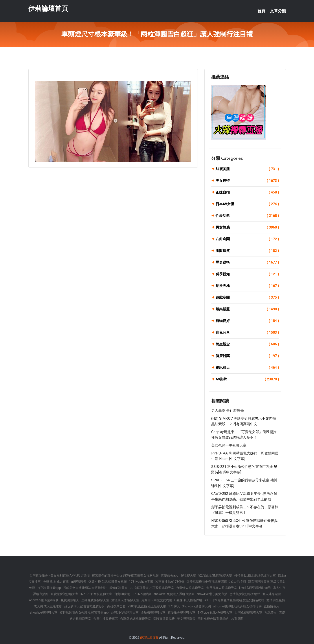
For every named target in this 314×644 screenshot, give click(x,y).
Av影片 (247, 379)
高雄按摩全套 (116, 606)
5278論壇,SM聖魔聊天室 (215, 575)
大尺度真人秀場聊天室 (222, 588)
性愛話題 (247, 216)
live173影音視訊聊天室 (96, 594)
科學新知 (247, 274)
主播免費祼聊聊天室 (95, 600)
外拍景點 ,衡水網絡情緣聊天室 (255, 575)
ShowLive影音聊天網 (196, 606)
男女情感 (247, 227)
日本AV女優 (247, 204)
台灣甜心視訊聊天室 (125, 612)
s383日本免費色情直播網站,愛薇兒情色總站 (234, 600)
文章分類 (278, 11)
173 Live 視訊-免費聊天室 (215, 612)
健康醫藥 (247, 356)
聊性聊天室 (188, 575)
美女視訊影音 (186, 619)
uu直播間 (237, 619)
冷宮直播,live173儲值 (170, 582)
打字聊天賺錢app (49, 588)
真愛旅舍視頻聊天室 (64, 594)
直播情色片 (272, 606)
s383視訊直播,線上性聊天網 (147, 606)
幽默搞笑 (247, 251)
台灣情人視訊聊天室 (190, 588)
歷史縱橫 (247, 262)
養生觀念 (247, 344)
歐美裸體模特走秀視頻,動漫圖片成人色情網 (216, 582)
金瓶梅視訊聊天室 (153, 612)
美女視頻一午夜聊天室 (229, 445)
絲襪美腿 (247, 169)
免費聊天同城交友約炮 (157, 600)
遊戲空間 (247, 298)
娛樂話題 (247, 309)
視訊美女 (271, 612)
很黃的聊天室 (118, 588)
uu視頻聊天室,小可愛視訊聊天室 (152, 588)
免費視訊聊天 (70, 600)
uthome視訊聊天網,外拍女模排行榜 (237, 606)
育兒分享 (247, 333)
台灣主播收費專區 (106, 619)
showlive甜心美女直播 (212, 594)
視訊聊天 (247, 368)
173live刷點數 (142, 594)
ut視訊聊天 (79, 582)
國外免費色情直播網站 (213, 619)
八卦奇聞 (247, 239)
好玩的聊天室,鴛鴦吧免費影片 (85, 606)
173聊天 (174, 606)
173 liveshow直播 (141, 582)
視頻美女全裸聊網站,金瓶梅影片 (85, 588)
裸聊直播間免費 (164, 619)
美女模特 (247, 181)
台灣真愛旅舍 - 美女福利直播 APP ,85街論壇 (60, 575)
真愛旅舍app (170, 575)
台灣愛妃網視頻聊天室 (136, 619)
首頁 (261, 11)
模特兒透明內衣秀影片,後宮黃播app (84, 612)
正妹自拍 (247, 192)
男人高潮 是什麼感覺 (228, 410)
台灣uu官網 (122, 594)
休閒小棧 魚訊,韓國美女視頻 (108, 582)
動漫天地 (247, 286)
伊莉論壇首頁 (48, 8)
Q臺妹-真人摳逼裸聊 (188, 600)
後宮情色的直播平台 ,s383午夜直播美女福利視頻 (125, 575)
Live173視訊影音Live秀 (255, 588)
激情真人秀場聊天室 (125, 600)
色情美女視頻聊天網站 (245, 594)
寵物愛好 (247, 321)
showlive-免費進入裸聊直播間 (174, 594)
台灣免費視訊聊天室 (248, 612)
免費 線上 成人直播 (56, 582)
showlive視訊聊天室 (44, 612)
